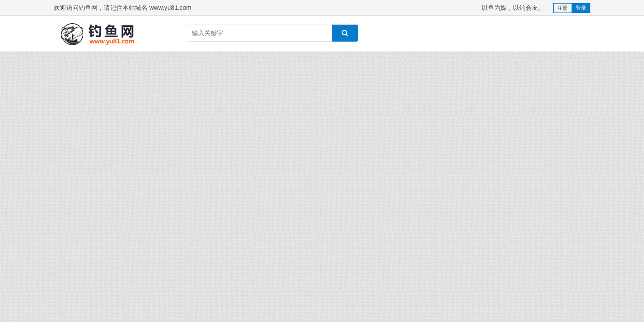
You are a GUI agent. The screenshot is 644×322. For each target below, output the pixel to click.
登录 (581, 8)
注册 (563, 8)
